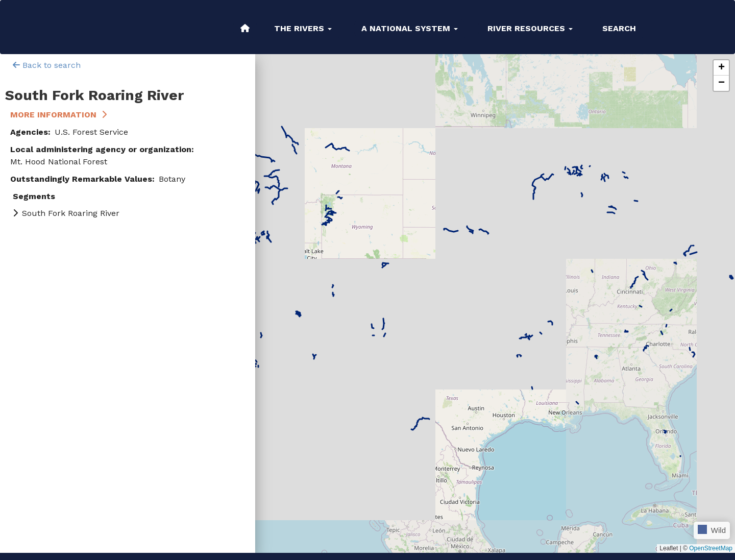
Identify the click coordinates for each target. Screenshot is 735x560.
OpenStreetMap (711, 548)
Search (619, 28)
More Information (53, 115)
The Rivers (303, 28)
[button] (721, 68)
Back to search (47, 65)
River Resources (530, 28)
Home (245, 28)
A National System (410, 28)
